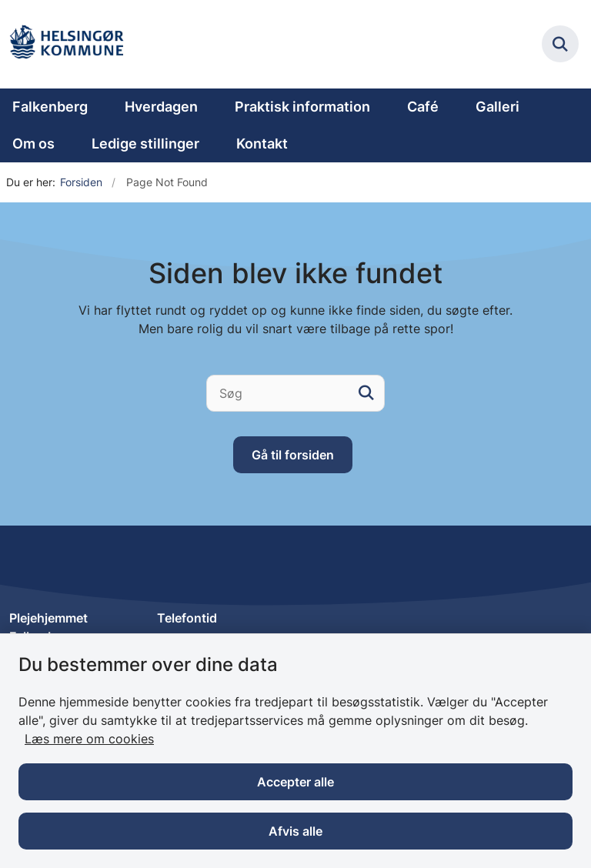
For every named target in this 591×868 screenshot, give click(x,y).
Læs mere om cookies (89, 739)
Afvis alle (295, 831)
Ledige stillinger (145, 144)
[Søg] (295, 393)
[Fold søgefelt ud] (560, 44)
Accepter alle (295, 782)
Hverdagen (161, 107)
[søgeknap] (366, 393)
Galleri (498, 107)
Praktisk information (302, 107)
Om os (33, 144)
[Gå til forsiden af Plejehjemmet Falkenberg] (66, 44)
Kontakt (262, 144)
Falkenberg (50, 107)
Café (423, 107)
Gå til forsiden (293, 455)
